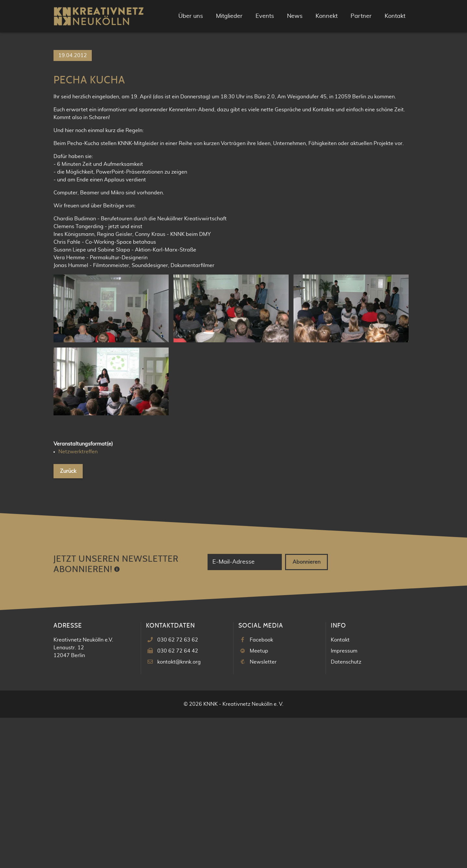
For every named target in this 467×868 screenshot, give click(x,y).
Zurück (68, 622)
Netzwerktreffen (78, 602)
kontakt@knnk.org (179, 812)
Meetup (259, 801)
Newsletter (263, 812)
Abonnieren (306, 712)
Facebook (261, 790)
